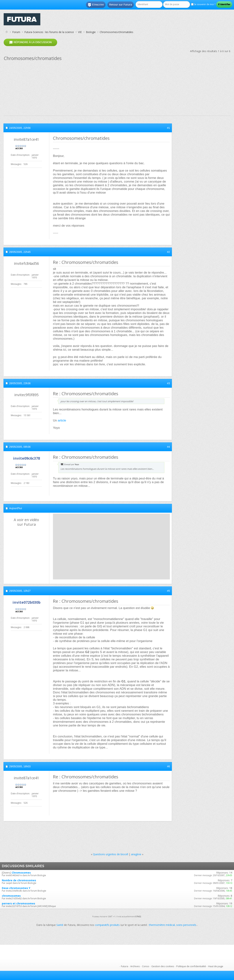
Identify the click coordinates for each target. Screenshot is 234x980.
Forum (16, 32)
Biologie (91, 32)
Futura (125, 966)
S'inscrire (96, 5)
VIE (80, 32)
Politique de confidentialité (191, 966)
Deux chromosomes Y (16, 888)
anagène (136, 854)
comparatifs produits (107, 925)
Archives (135, 966)
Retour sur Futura (121, 5)
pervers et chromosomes (19, 903)
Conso (146, 966)
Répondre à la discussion (30, 42)
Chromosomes (21, 873)
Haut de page (216, 966)
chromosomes (11, 896)
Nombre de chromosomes (19, 880)
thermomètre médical (162, 925)
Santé (60, 925)
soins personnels (186, 925)
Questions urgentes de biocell (110, 854)
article (62, 420)
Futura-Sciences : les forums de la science (49, 32)
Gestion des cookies (163, 966)
